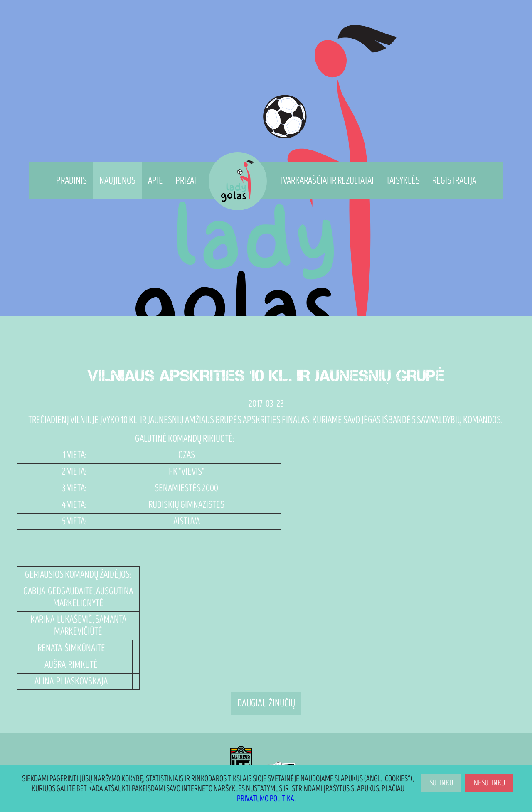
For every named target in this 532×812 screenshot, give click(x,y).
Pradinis (71, 181)
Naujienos (117, 181)
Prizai (186, 181)
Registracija (454, 181)
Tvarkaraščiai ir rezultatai (326, 181)
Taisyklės (403, 181)
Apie (155, 181)
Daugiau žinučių (266, 703)
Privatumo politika (266, 799)
